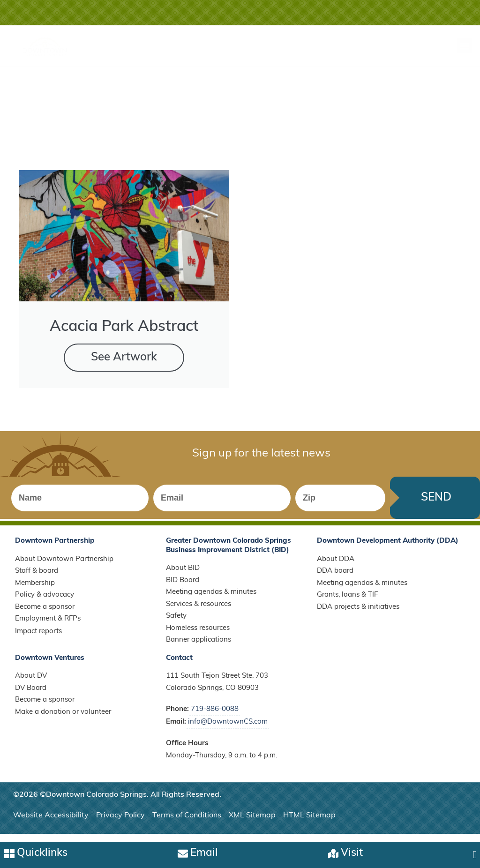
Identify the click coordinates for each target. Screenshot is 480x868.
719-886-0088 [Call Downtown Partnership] (215, 716)
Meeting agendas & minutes (211, 599)
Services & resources (199, 611)
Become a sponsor (45, 614)
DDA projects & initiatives (358, 614)
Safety (176, 623)
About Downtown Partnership (64, 566)
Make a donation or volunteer (63, 719)
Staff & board (37, 578)
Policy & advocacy (45, 602)
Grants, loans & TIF (347, 602)
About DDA (336, 566)
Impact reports (38, 638)
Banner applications (199, 647)
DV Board (31, 695)
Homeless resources (198, 635)
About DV (31, 683)
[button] (465, 46)
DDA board (335, 578)
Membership (35, 590)
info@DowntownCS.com (228, 729)
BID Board (183, 587)
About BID (183, 575)
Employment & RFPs (48, 626)
